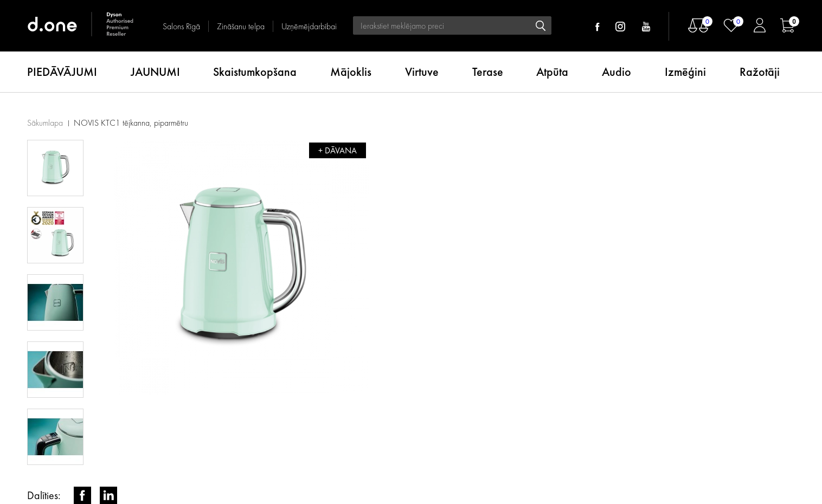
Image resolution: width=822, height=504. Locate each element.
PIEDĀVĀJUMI (62, 72)
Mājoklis (351, 72)
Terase (488, 72)
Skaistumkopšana (255, 72)
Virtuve (422, 72)
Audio (616, 72)
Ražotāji (760, 72)
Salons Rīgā (181, 26)
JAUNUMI (155, 72)
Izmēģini (685, 72)
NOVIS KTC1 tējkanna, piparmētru (131, 123)
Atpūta (552, 72)
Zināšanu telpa (241, 26)
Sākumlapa (45, 123)
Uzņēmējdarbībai (309, 26)
